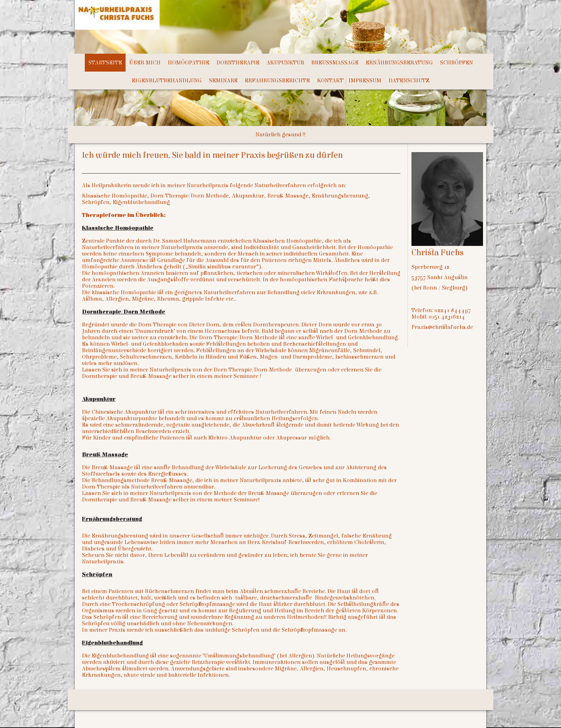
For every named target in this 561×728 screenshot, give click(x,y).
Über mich (145, 63)
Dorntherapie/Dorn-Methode (124, 312)
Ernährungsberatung (399, 63)
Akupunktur (285, 63)
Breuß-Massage (105, 455)
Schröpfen (457, 63)
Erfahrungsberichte (277, 81)
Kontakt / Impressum (349, 81)
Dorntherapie (238, 63)
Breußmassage (335, 63)
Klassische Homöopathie (118, 228)
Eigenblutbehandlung (167, 81)
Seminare (223, 81)
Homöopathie (189, 63)
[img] (259, 27)
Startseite (105, 63)
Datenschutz (409, 81)
